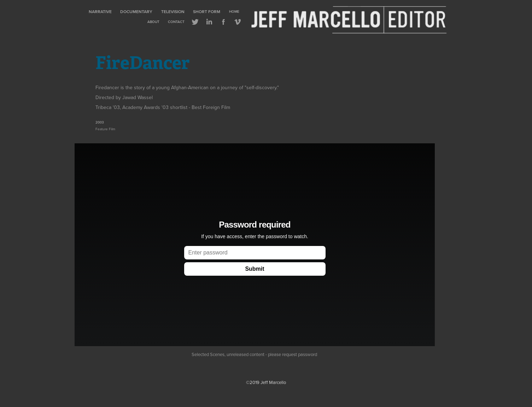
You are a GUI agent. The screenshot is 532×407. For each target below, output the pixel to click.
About (153, 22)
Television (173, 12)
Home (234, 12)
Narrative (100, 12)
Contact (176, 22)
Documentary (136, 12)
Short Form (207, 12)
